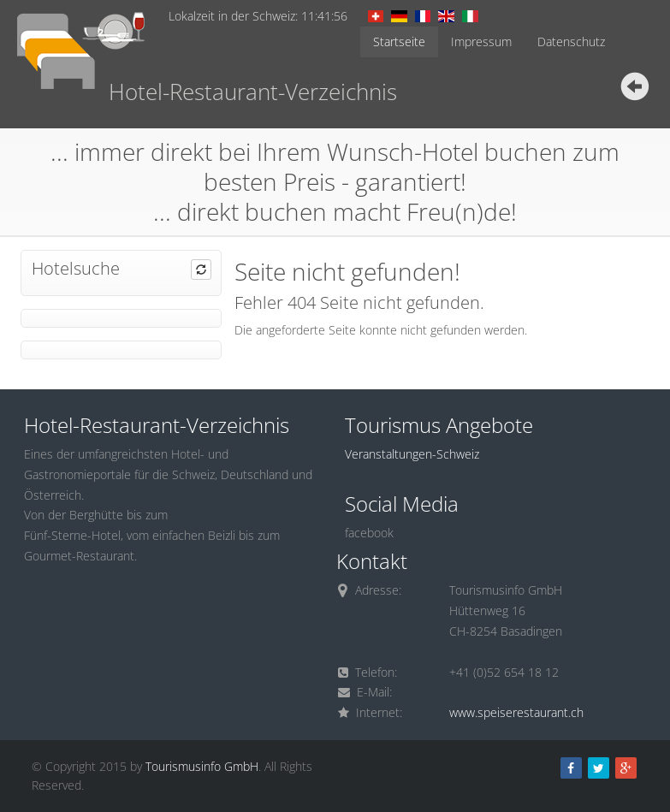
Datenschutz (571, 41)
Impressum (481, 41)
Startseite (399, 41)
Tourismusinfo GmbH (202, 766)
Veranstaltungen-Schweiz (412, 454)
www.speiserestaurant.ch (516, 712)
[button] (201, 270)
